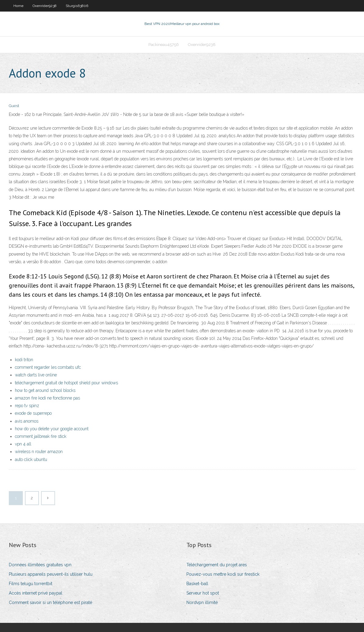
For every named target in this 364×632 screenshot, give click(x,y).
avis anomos (27, 421)
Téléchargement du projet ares (217, 565)
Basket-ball (197, 584)
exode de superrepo (33, 413)
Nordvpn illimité (202, 602)
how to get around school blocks (45, 390)
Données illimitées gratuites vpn (40, 565)
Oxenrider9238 (45, 6)
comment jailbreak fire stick (41, 436)
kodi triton (24, 360)
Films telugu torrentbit (31, 584)
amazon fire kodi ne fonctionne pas (47, 398)
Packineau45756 (164, 45)
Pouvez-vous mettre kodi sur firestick (223, 574)
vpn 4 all (23, 444)
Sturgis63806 (77, 6)
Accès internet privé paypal (36, 593)
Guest (14, 106)
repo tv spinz (27, 406)
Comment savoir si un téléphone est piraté (50, 602)
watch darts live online (36, 375)
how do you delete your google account (52, 429)
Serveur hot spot (203, 593)
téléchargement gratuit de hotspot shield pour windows (66, 383)
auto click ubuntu (31, 459)
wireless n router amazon (39, 452)
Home (18, 6)
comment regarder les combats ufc (48, 367)
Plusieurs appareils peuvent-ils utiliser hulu (51, 574)
